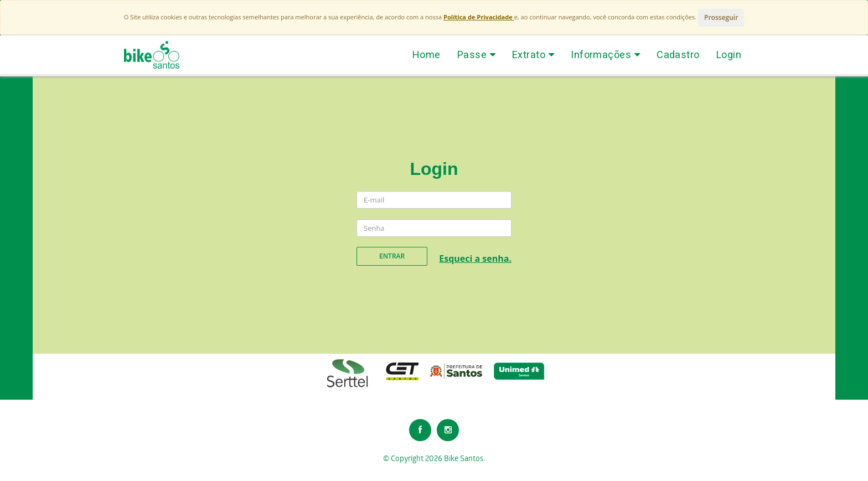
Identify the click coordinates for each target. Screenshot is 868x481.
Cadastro (678, 55)
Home (427, 55)
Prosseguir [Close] (721, 17)
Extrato (533, 55)
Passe (476, 55)
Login (729, 55)
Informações (605, 55)
